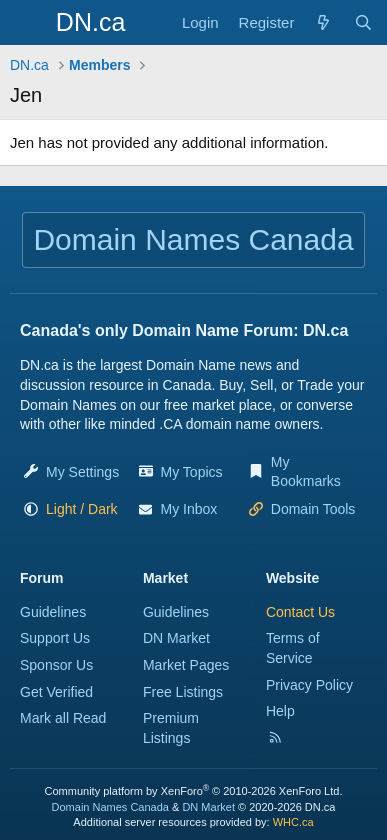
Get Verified (56, 692)
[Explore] (323, 22)
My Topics (192, 472)
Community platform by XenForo (194, 791)
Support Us (55, 638)
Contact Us (300, 612)
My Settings (82, 472)
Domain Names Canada (110, 807)
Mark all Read (63, 718)
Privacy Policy (309, 685)
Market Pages (186, 665)
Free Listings (183, 692)
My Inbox (189, 509)
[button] (82, 509)
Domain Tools (313, 509)
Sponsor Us (56, 665)
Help (280, 711)
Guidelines (53, 612)
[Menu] (27, 23)
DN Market (176, 638)
